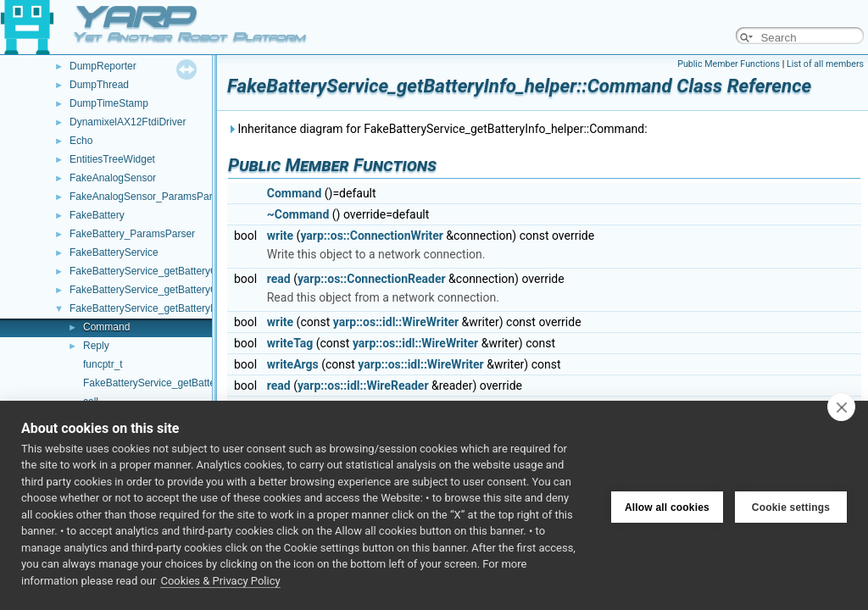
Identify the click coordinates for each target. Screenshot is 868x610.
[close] (841, 407)
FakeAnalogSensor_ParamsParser (148, 197)
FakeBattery (97, 215)
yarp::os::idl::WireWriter (396, 322)
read (279, 279)
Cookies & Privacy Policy (220, 581)
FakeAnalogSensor (113, 178)
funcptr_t (103, 364)
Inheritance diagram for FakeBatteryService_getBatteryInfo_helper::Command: (437, 129)
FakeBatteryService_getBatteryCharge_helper (173, 271)
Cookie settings (791, 505)
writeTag (290, 343)
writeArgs (293, 364)
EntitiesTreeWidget (112, 159)
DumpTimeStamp (109, 103)
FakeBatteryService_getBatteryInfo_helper (165, 308)
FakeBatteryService (114, 252)
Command (106, 327)
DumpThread (99, 85)
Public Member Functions (729, 64)
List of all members (825, 64)
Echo (81, 141)
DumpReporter (103, 66)
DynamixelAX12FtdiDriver (128, 122)
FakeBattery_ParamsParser (132, 234)
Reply (96, 346)
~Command (298, 214)
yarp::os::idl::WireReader (363, 385)
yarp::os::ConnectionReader (372, 279)
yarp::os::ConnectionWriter (371, 236)
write (280, 236)
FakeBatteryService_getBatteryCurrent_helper (174, 290)
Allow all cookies (667, 505)
